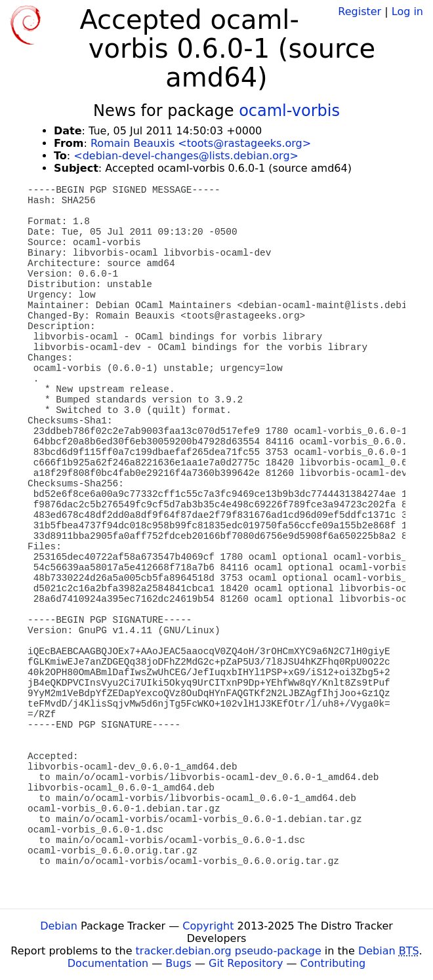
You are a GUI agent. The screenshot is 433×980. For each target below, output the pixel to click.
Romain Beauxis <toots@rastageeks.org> (201, 143)
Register (360, 11)
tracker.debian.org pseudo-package (229, 951)
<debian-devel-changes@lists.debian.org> (186, 156)
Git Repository (246, 963)
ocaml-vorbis (289, 111)
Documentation (108, 963)
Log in (407, 11)
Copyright (208, 926)
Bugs (178, 963)
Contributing (333, 963)
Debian (59, 926)
